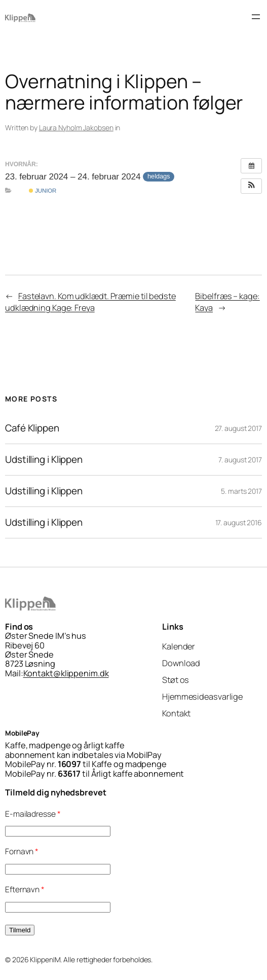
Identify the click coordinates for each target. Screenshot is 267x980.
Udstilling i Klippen (44, 460)
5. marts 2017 (241, 491)
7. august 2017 (240, 460)
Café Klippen (32, 428)
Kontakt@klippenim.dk (66, 673)
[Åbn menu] (256, 17)
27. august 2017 (239, 428)
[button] (251, 186)
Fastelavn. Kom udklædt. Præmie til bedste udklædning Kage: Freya (90, 302)
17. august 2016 (239, 522)
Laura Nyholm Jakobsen (76, 128)
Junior (43, 191)
